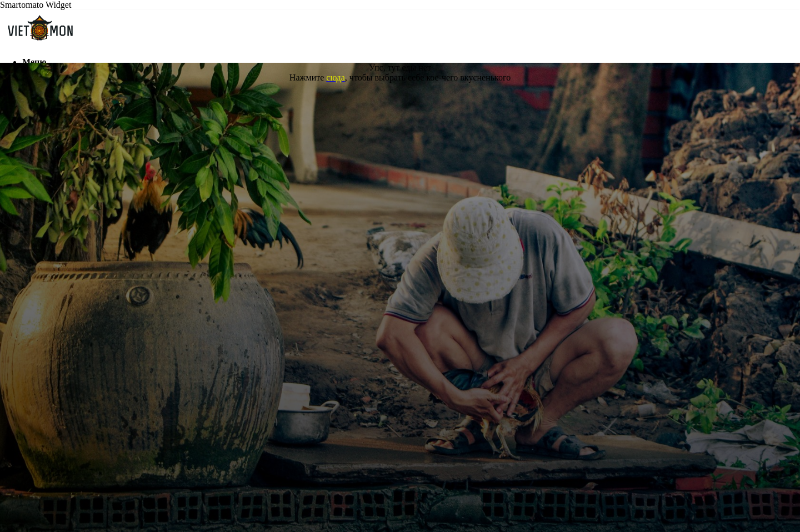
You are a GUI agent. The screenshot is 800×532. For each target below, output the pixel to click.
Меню (34, 62)
